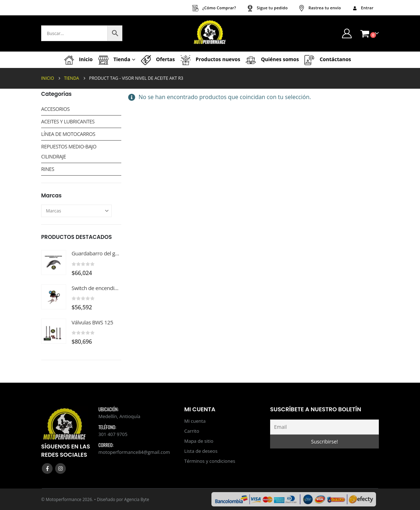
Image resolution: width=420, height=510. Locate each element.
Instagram (60, 469)
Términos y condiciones (210, 461)
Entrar (363, 8)
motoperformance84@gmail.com (134, 452)
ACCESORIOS (55, 109)
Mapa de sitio (199, 441)
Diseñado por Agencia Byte (123, 499)
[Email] (324, 427)
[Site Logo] (210, 33)
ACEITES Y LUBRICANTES (68, 121)
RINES (48, 169)
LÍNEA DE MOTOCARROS (68, 134)
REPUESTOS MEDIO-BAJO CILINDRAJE (69, 151)
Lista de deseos (201, 451)
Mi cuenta (195, 421)
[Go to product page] (54, 263)
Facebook (47, 469)
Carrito (192, 431)
